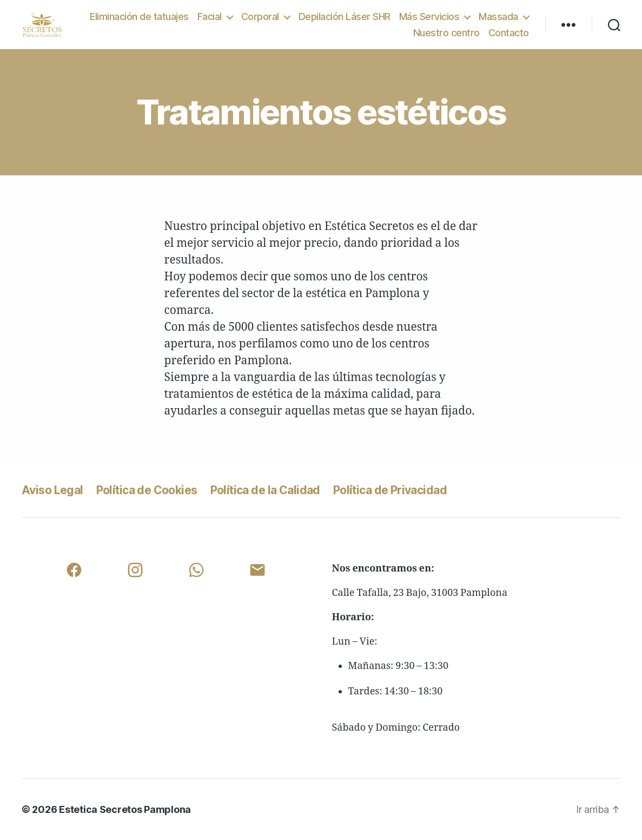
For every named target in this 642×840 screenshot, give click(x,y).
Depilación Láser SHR (345, 17)
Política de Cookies (147, 490)
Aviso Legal (52, 490)
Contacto (509, 33)
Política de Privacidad (390, 490)
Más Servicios (429, 17)
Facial (210, 17)
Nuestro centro (446, 33)
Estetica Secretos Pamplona (125, 809)
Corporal (260, 17)
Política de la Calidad (265, 490)
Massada (498, 17)
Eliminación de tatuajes (139, 17)
